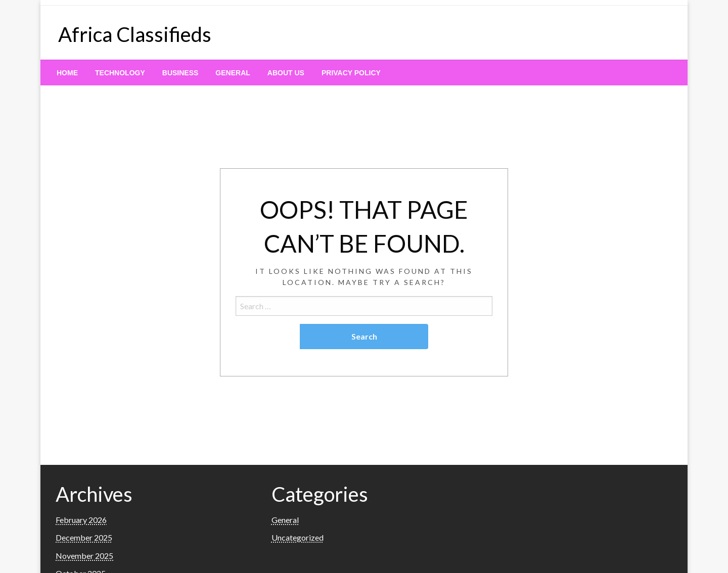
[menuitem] (67, 73)
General (233, 73)
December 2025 (84, 537)
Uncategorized (298, 537)
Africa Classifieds (135, 34)
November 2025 (84, 556)
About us (286, 73)
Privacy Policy (351, 73)
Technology (120, 73)
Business (180, 73)
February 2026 (81, 520)
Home (67, 73)
